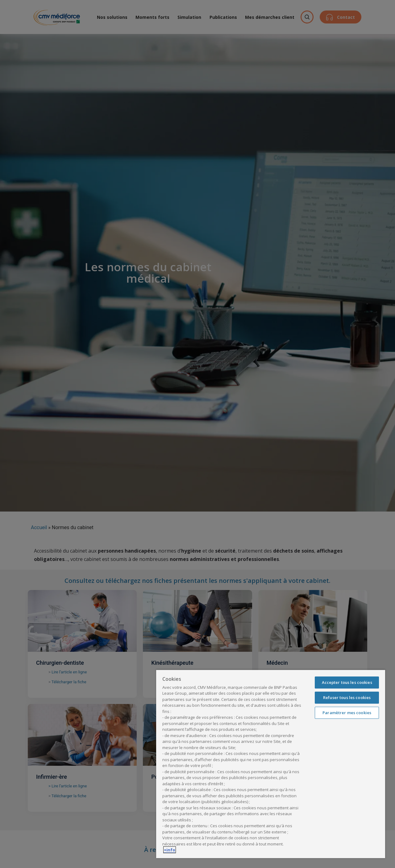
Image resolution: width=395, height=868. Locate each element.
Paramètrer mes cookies (347, 713)
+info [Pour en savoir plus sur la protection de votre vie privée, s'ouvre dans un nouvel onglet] (170, 850)
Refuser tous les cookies (347, 697)
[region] (271, 764)
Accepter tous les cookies (347, 682)
